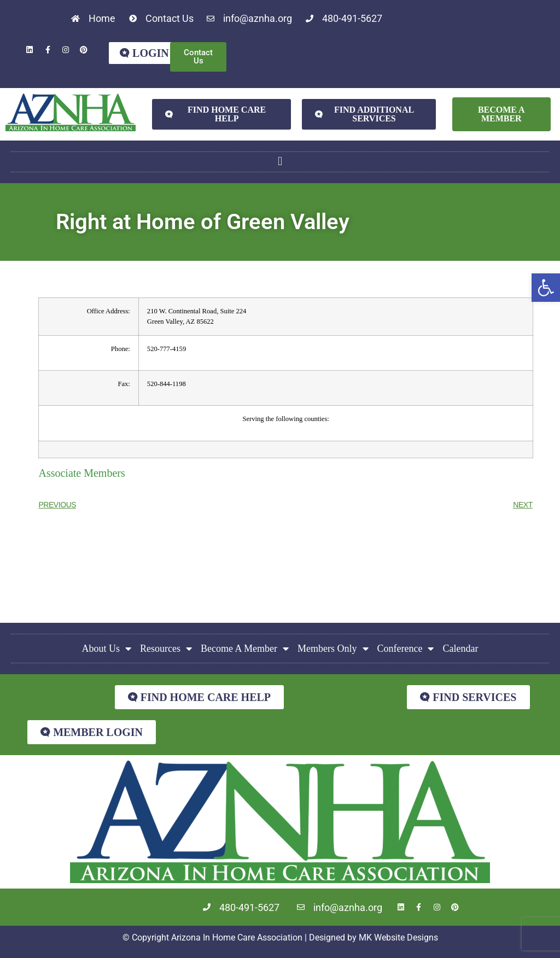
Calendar (460, 649)
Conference (406, 649)
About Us (107, 649)
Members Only (333, 649)
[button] (546, 288)
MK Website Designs (398, 937)
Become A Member (245, 649)
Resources (166, 649)
